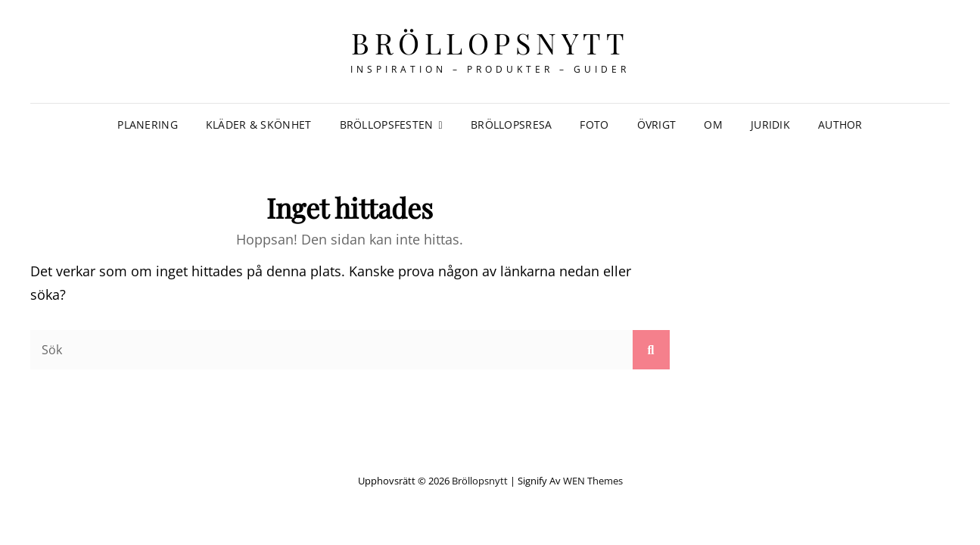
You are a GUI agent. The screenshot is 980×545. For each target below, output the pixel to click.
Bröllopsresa (511, 125)
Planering (148, 125)
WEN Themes (593, 481)
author (840, 125)
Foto (594, 125)
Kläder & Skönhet (259, 125)
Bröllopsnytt (490, 43)
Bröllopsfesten (387, 125)
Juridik (770, 125)
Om (713, 125)
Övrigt (657, 125)
